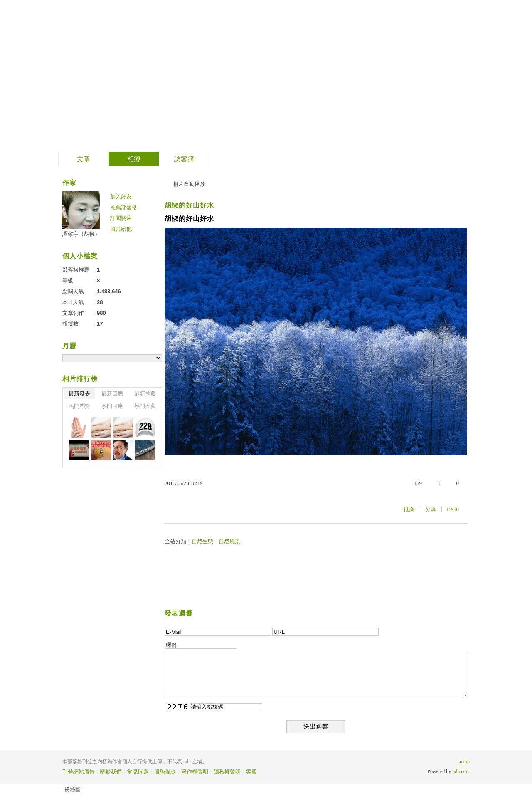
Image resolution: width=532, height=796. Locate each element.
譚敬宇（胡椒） (81, 234)
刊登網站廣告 (79, 772)
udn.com (461, 771)
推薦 (409, 509)
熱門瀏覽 (79, 406)
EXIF (453, 509)
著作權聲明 (195, 772)
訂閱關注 (121, 218)
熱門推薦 (145, 406)
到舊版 (276, 76)
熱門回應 (112, 406)
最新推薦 (145, 394)
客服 (251, 772)
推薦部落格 (124, 207)
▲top (464, 761)
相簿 (134, 159)
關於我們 (111, 772)
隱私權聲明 (227, 772)
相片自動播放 (189, 184)
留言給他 (121, 229)
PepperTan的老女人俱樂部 (162, 73)
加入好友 (121, 197)
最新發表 (79, 394)
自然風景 (229, 541)
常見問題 (138, 772)
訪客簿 (184, 159)
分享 (431, 509)
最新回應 (112, 394)
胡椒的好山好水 (189, 205)
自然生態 (202, 541)
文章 (84, 159)
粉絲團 (73, 790)
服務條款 (165, 772)
